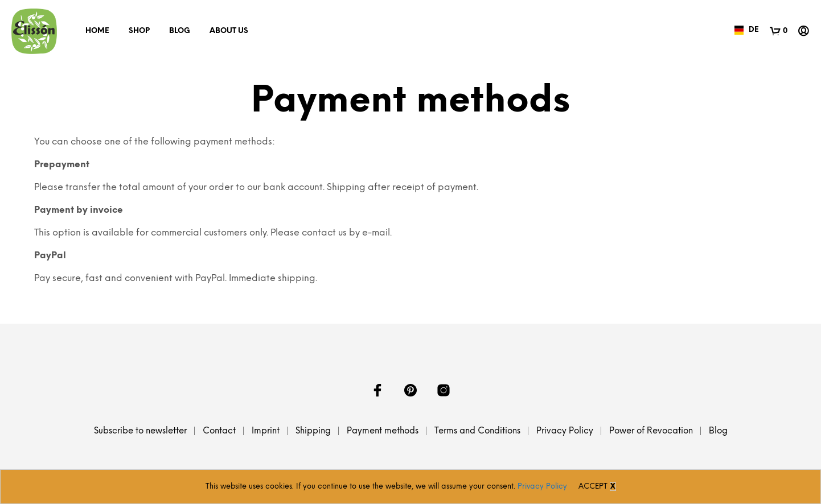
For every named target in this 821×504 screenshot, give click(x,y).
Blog (180, 31)
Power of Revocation (651, 431)
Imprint (266, 431)
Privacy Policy (565, 431)
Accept (593, 487)
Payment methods (383, 431)
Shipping (313, 431)
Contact (219, 431)
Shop (139, 31)
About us (229, 31)
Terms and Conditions (477, 431)
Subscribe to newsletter (140, 431)
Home (97, 31)
